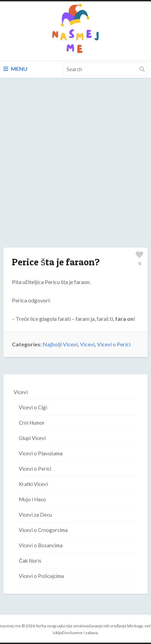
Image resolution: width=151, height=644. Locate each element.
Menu (15, 69)
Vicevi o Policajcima (41, 576)
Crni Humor (32, 423)
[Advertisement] (75, 170)
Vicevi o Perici (114, 344)
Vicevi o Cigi (33, 407)
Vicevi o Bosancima (41, 545)
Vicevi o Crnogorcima (43, 530)
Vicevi (87, 344)
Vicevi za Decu (35, 515)
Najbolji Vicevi (60, 344)
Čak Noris (30, 561)
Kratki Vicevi (33, 484)
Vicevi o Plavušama (41, 453)
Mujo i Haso (32, 499)
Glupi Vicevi (32, 438)
